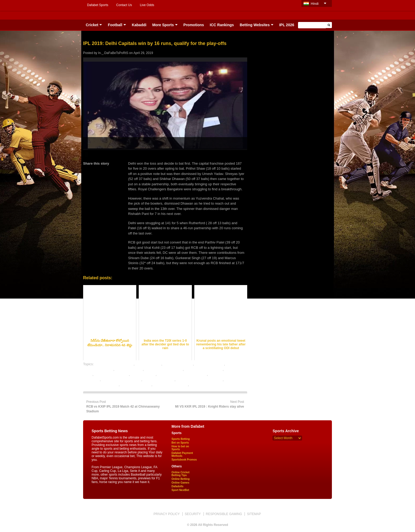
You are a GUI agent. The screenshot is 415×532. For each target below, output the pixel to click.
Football (115, 25)
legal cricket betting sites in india (182, 374)
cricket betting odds (178, 364)
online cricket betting (159, 380)
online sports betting (136, 385)
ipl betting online (143, 374)
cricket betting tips (129, 369)
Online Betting (181, 479)
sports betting (200, 385)
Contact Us (124, 5)
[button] (329, 25)
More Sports (163, 25)
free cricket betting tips (112, 374)
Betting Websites (255, 25)
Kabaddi (139, 25)
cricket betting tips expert (164, 369)
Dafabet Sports (98, 5)
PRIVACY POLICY (167, 514)
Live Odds (147, 5)
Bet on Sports (180, 443)
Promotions (194, 25)
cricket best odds (148, 364)
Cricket (92, 25)
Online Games (180, 483)
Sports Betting (181, 439)
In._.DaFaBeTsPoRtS (113, 53)
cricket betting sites (209, 364)
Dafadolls (177, 486)
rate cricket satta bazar (171, 385)
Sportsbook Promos (184, 460)
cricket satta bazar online (204, 369)
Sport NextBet (180, 490)
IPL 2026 (287, 25)
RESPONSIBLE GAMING (224, 514)
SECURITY (193, 514)
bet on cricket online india (114, 364)
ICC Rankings (222, 25)
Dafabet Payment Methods (182, 454)
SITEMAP (254, 514)
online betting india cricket (121, 380)
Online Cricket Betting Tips (181, 474)
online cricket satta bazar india (200, 380)
